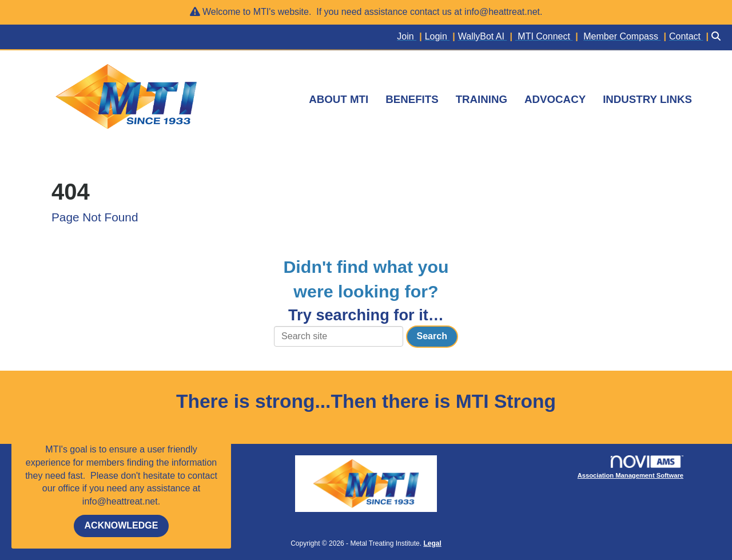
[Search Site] (717, 37)
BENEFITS (412, 99)
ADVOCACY (555, 99)
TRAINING (482, 99)
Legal (432, 543)
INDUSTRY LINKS (647, 99)
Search (432, 336)
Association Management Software (630, 467)
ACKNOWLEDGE (122, 525)
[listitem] (411, 37)
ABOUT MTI (339, 99)
